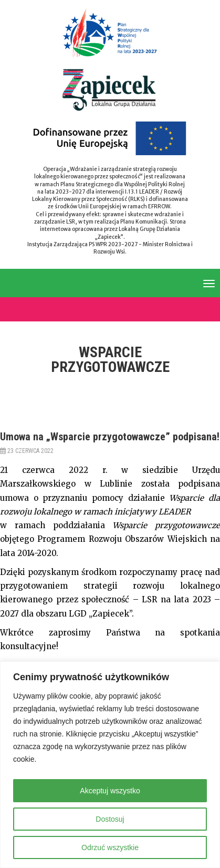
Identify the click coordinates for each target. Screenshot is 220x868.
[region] (110, 765)
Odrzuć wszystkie (110, 847)
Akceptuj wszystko (110, 791)
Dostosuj (110, 819)
